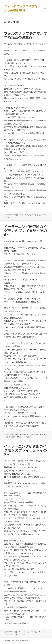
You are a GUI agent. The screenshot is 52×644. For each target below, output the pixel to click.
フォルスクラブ (27, 215)
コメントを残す (15, 217)
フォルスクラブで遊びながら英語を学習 (21, 8)
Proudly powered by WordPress (16, 641)
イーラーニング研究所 (30, 434)
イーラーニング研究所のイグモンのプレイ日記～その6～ (25, 231)
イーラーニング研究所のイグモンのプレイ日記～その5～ (25, 450)
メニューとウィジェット (45, 11)
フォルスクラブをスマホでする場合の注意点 (26, 35)
